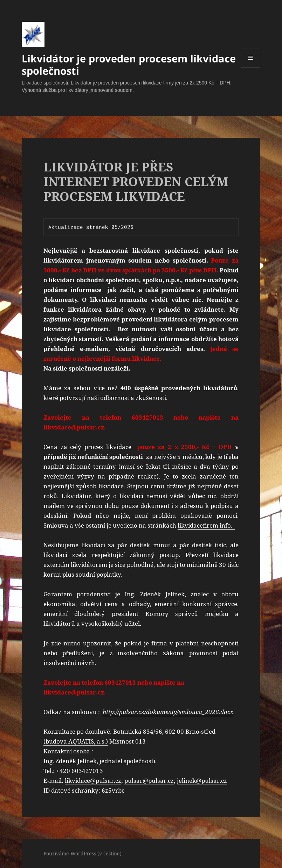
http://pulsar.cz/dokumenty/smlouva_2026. (161, 712)
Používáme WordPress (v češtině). (83, 853)
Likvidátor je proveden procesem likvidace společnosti (129, 65)
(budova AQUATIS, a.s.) (76, 741)
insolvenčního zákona (151, 653)
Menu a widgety (251, 67)
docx (227, 712)
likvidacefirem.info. (206, 525)
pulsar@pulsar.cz (149, 781)
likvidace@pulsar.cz (93, 781)
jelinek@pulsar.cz (202, 781)
